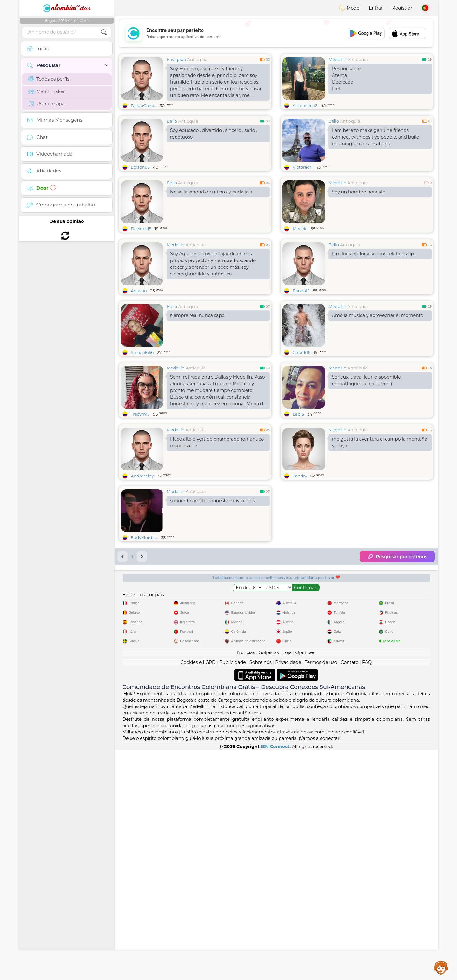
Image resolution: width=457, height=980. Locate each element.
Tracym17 (140, 463)
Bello (172, 121)
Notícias (246, 883)
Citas (67, 8)
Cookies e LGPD (198, 893)
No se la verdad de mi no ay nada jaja (211, 192)
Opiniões (305, 883)
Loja (287, 883)
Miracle (300, 229)
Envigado (176, 59)
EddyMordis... (144, 635)
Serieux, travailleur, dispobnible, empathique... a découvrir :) (367, 429)
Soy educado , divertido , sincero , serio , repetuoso (214, 134)
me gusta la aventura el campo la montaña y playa (380, 540)
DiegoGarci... (144, 105)
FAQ (367, 893)
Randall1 (301, 340)
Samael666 (142, 401)
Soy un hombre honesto (359, 192)
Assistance (441, 967)
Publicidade (233, 893)
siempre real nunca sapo (197, 364)
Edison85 (140, 167)
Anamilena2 (305, 105)
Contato (350, 893)
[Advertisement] (276, 33)
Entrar (376, 8)
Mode (349, 8)
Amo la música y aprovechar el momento (378, 364)
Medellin (337, 59)
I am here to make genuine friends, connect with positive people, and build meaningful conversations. (376, 137)
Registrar (402, 8)
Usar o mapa (46, 104)
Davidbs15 (141, 229)
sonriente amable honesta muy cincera (213, 598)
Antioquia (197, 59)
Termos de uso (321, 893)
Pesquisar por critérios (397, 654)
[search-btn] (104, 32)
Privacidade (288, 893)
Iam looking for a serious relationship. (373, 303)
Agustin (139, 340)
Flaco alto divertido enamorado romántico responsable (217, 540)
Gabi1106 (301, 401)
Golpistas (269, 883)
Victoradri (303, 167)
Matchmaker (46, 91)
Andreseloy (142, 574)
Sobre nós (261, 893)
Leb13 (298, 463)
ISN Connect (275, 977)
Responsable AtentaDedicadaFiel (346, 79)
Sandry (300, 574)
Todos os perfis (49, 79)
